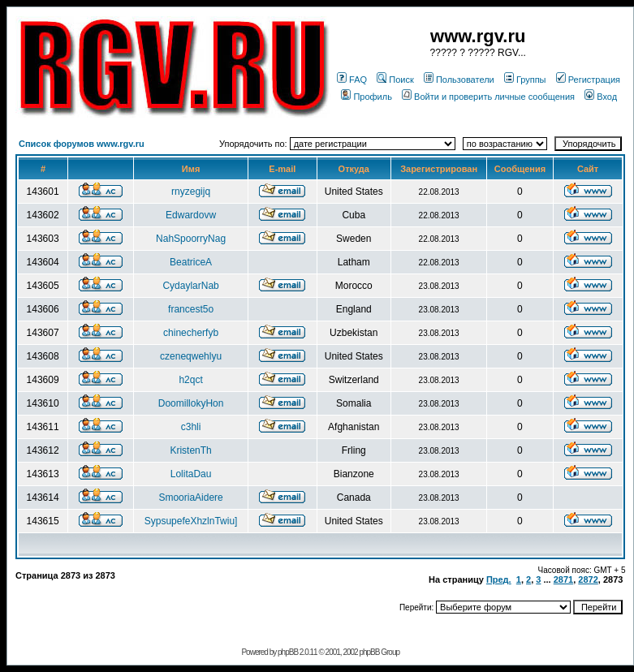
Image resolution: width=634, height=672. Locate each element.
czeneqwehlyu (191, 356)
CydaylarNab (190, 286)
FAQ (352, 80)
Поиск (395, 80)
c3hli (191, 427)
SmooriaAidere (190, 498)
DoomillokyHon (191, 403)
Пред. (499, 579)
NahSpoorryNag (191, 239)
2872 (588, 579)
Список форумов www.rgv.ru (82, 144)
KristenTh (190, 450)
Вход (601, 97)
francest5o (191, 309)
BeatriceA (191, 262)
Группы (525, 80)
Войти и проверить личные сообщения (488, 97)
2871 (563, 579)
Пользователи (459, 80)
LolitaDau (191, 474)
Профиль (367, 97)
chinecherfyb (191, 333)
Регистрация (588, 80)
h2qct (190, 380)
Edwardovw (191, 215)
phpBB (288, 652)
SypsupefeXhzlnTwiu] (191, 521)
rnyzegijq (191, 192)
